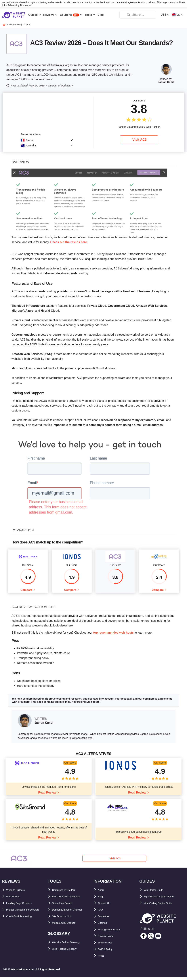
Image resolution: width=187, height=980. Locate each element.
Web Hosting (15, 900)
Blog (101, 900)
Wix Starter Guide (156, 893)
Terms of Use (107, 946)
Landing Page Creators (22, 906)
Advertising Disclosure (20, 5)
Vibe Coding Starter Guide (162, 906)
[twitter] (151, 939)
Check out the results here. (69, 242)
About (102, 893)
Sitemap (104, 926)
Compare (26, 591)
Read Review (47, 796)
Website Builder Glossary (70, 945)
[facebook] (144, 939)
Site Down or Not (64, 919)
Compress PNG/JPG (66, 893)
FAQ (101, 913)
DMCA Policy (107, 952)
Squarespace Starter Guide (162, 900)
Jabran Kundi (166, 82)
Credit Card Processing (22, 926)
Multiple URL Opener (66, 926)
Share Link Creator (65, 906)
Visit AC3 (140, 140)
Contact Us (106, 906)
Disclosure (105, 919)
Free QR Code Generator (69, 900)
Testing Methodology (112, 933)
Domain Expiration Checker (71, 913)
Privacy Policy (108, 939)
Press (102, 959)
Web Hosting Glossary (68, 952)
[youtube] (158, 939)
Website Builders (18, 893)
